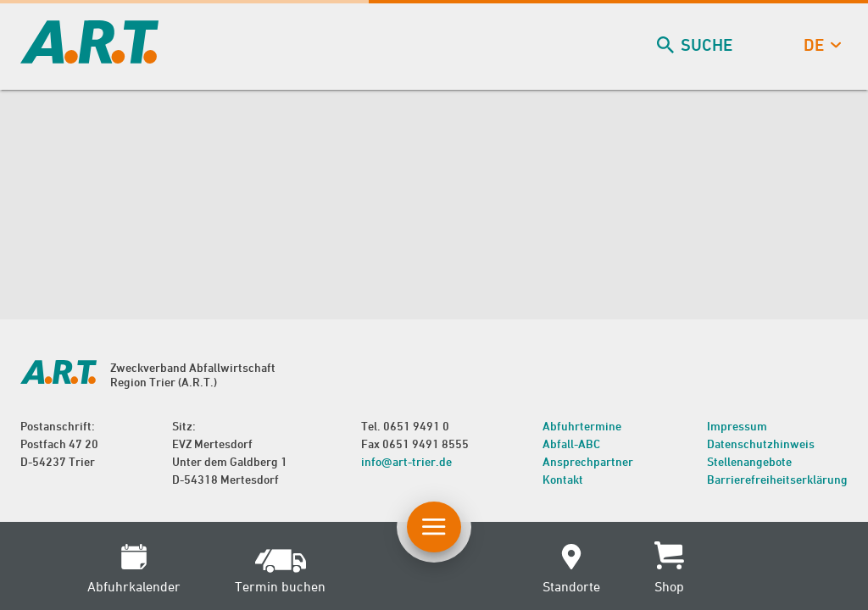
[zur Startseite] (89, 58)
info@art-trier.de (406, 461)
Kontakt (563, 479)
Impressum (737, 426)
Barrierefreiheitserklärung (777, 479)
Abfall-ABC (571, 444)
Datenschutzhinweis (761, 444)
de (821, 45)
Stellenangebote (749, 461)
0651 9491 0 (416, 426)
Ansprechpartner (588, 461)
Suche (696, 45)
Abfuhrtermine (582, 426)
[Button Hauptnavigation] (434, 527)
